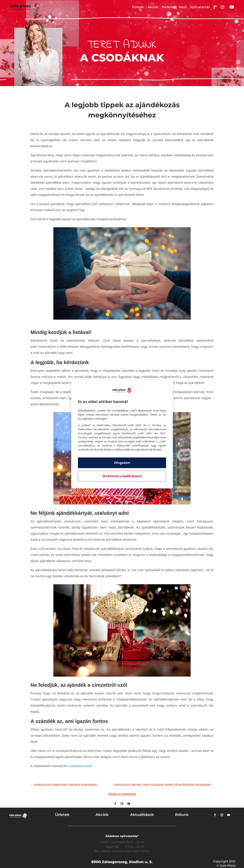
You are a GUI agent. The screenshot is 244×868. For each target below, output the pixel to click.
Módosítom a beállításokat (122, 476)
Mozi (183, 7)
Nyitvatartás (200, 7)
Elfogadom (122, 463)
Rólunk (182, 815)
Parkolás (169, 7)
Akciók (153, 7)
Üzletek (138, 7)
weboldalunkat (80, 766)
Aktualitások (142, 815)
